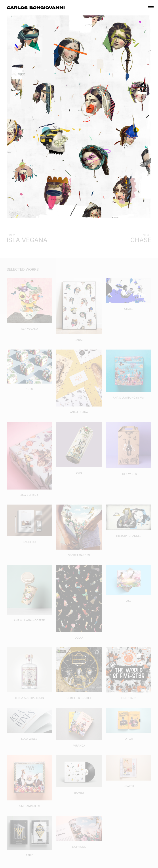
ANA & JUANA (79, 412)
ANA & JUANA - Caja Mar (129, 398)
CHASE (129, 309)
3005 (79, 473)
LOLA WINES (129, 474)
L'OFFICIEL (79, 847)
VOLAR (79, 638)
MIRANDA (79, 746)
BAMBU (79, 793)
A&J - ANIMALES (29, 806)
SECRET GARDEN (79, 555)
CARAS (79, 340)
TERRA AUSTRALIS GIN (29, 698)
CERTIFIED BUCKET (79, 698)
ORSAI (129, 739)
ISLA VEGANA (29, 329)
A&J (129, 601)
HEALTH (129, 786)
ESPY (29, 855)
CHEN (29, 389)
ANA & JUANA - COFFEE (29, 620)
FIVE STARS (129, 698)
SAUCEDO (29, 542)
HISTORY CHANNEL (129, 536)
